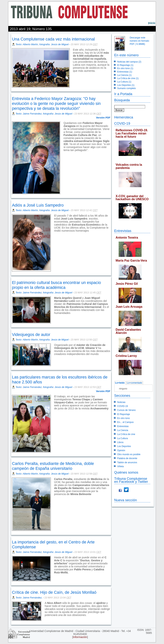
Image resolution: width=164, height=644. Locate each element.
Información (80, 637)
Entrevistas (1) (125, 72)
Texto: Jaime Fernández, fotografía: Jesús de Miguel (44, 114)
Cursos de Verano (127, 410)
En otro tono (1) (125, 68)
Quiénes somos (126, 472)
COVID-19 (122, 123)
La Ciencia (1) (124, 75)
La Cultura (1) (124, 82)
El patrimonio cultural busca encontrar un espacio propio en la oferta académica (56, 285)
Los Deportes (124, 446)
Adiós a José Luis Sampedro (38, 205)
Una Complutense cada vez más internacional (53, 39)
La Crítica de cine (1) (128, 78)
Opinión (121, 450)
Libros (120, 442)
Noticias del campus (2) (129, 62)
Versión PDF (103, 118)
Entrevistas (123, 231)
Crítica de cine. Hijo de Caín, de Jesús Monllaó (54, 592)
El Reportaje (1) (125, 65)
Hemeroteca (124, 117)
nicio (152, 23)
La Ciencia (123, 430)
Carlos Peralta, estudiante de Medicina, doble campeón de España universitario (53, 466)
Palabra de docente (127, 458)
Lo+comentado (135, 383)
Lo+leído (120, 383)
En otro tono (124, 418)
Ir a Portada (123, 94)
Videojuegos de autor (31, 335)
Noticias (121, 402)
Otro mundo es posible (129, 454)
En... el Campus (125, 422)
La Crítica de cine (126, 434)
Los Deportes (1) (126, 85)
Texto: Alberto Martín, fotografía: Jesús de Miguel (42, 44)
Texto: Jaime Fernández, (29, 598)
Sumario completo (127, 88)
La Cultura (123, 438)
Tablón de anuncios (127, 462)
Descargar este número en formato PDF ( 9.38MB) (139, 41)
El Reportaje (124, 414)
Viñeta (121, 466)
